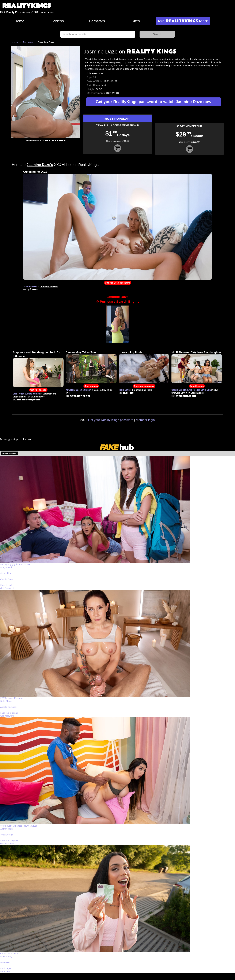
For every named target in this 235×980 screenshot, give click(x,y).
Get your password (144, 386)
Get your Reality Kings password (111, 420)
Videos (58, 21)
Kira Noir (70, 390)
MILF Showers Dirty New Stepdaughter (196, 352)
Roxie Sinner (125, 390)
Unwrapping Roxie (130, 352)
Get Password (7, 588)
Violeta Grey (6, 956)
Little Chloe (6, 573)
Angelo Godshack (9, 707)
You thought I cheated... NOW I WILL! (18, 826)
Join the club (197, 386)
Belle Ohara (6, 701)
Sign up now (91, 386)
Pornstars (97, 21)
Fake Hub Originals (9, 713)
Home (19, 21)
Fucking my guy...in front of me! (15, 564)
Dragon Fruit (6, 567)
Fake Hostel (6, 585)
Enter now (5, 971)
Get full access (38, 390)
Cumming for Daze (35, 172)
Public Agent (6, 968)
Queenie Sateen (83, 390)
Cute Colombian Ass (10, 953)
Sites (136, 21)
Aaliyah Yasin (6, 829)
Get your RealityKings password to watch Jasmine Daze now (153, 102)
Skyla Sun (206, 390)
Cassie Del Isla (179, 390)
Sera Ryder (18, 394)
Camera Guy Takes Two (81, 352)
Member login (145, 420)
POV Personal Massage (12, 698)
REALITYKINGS (27, 6)
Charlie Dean (6, 579)
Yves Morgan (7, 835)
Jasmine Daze (30, 287)
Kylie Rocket (193, 390)
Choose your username (118, 283)
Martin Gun (6, 962)
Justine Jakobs (32, 394)
